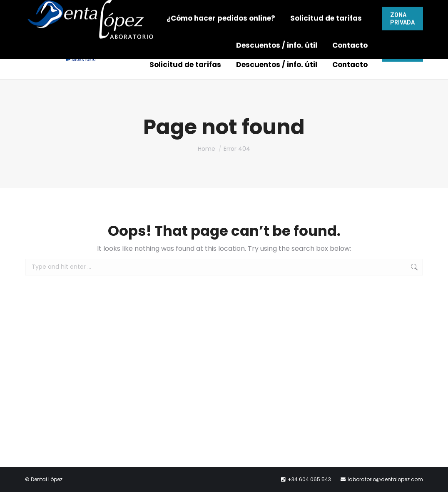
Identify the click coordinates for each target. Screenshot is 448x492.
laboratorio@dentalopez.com (290, 10)
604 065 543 (207, 10)
